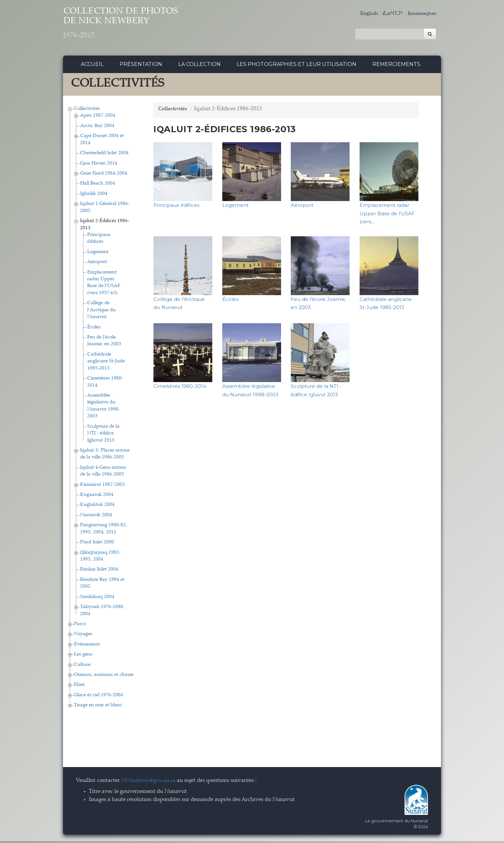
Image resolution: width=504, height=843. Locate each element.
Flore (79, 687)
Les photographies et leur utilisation (297, 66)
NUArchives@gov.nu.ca (150, 782)
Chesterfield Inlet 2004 (104, 155)
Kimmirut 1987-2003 (102, 486)
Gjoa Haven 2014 (99, 165)
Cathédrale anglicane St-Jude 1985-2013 (106, 363)
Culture (82, 666)
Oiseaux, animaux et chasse (104, 676)
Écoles (94, 329)
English (366, 14)
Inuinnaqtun (421, 14)
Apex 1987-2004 (98, 117)
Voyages (83, 636)
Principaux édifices (176, 207)
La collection (199, 66)
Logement (98, 254)
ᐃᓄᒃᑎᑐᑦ (390, 14)
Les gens (83, 656)
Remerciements (396, 66)
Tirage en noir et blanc (98, 707)
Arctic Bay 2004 (97, 128)
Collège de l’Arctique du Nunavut (101, 312)
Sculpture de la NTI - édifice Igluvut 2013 (103, 435)
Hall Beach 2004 (98, 185)
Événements (87, 646)
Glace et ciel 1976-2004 (99, 697)
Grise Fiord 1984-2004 (104, 175)
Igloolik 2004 (94, 195)
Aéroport (97, 264)
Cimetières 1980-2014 (180, 388)
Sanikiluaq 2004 (97, 598)
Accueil (92, 66)
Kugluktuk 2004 (97, 507)
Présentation (141, 66)
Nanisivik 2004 (96, 517)
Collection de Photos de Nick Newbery (135, 26)
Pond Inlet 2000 (97, 544)
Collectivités (87, 110)
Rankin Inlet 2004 (99, 571)
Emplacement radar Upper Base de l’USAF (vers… (387, 215)
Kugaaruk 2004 (97, 496)
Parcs (80, 626)
